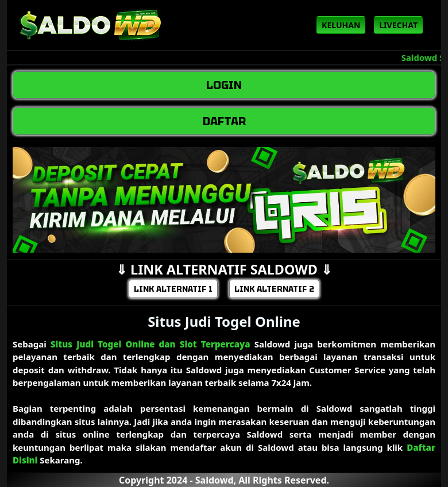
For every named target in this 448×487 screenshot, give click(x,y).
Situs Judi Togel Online (224, 321)
